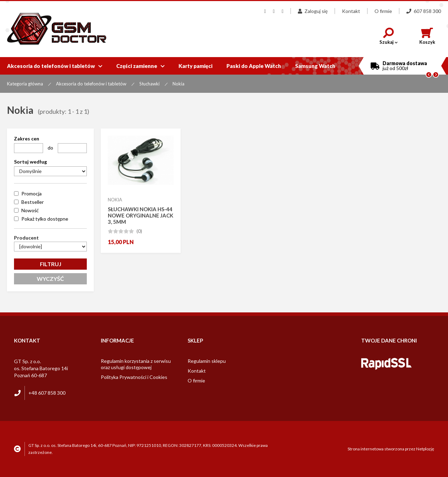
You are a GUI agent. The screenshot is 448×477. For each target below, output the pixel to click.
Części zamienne (140, 66)
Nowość (30, 210)
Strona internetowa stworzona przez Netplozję (391, 449)
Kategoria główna (25, 84)
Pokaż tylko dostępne (45, 219)
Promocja (31, 193)
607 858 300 (424, 11)
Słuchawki (149, 84)
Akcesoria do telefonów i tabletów (55, 66)
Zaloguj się (313, 11)
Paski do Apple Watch (254, 66)
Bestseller (33, 202)
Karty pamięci (195, 66)
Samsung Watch (315, 66)
